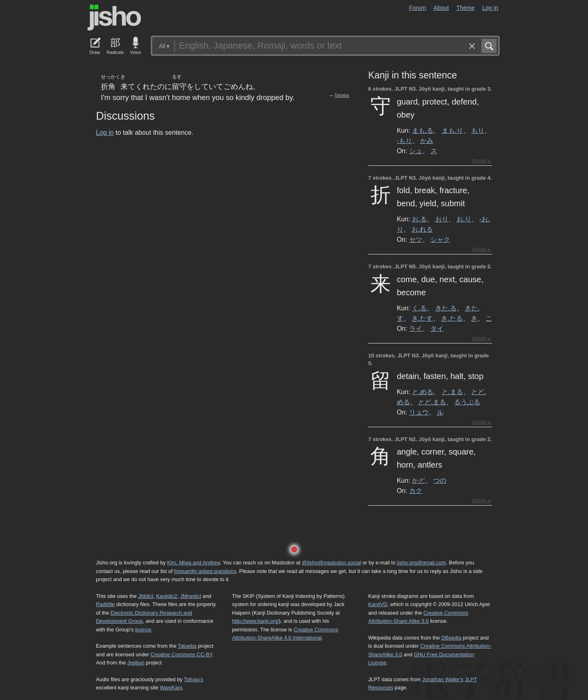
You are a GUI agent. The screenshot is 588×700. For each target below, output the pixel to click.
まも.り (452, 130)
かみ (427, 140)
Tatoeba (342, 95)
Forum (418, 8)
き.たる (452, 318)
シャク (440, 239)
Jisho (114, 18)
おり (442, 219)
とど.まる (432, 402)
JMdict (146, 596)
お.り (464, 219)
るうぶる (467, 402)
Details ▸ (481, 161)
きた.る (446, 308)
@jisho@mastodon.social (331, 563)
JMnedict (190, 596)
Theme (466, 8)
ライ (416, 328)
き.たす (422, 318)
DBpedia (451, 638)
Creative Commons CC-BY (182, 654)
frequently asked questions (205, 571)
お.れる (422, 229)
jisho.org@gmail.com (421, 563)
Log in (490, 8)
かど (419, 480)
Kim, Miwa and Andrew (193, 563)
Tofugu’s (193, 679)
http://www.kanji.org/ (255, 621)
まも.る (423, 130)
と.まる (452, 392)
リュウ (419, 412)
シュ (416, 151)
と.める (423, 392)
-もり (404, 140)
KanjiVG (378, 604)
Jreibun (136, 663)
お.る (419, 219)
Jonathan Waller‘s (443, 679)
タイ (437, 328)
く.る (419, 308)
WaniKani (171, 688)
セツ (416, 239)
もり (478, 130)
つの (440, 480)
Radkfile (105, 604)
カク (416, 490)
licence (143, 630)
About (441, 8)
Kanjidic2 (167, 596)
